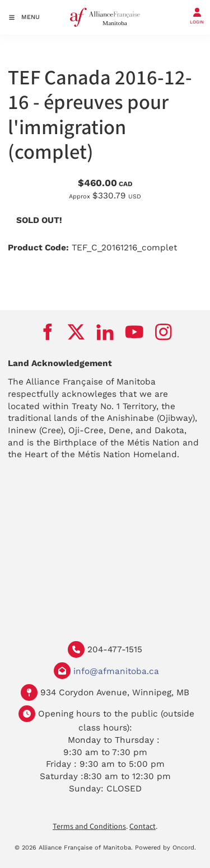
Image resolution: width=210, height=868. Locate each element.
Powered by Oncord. (165, 848)
